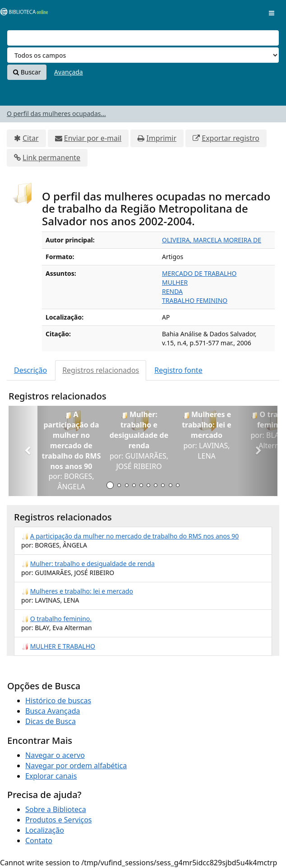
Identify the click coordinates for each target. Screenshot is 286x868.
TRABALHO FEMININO (195, 300)
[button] (29, 451)
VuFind (22, 14)
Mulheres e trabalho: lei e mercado (82, 591)
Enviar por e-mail (93, 138)
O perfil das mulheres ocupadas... (56, 114)
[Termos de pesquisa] (143, 38)
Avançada (69, 72)
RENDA (172, 291)
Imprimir (161, 138)
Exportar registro (231, 138)
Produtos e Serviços (59, 820)
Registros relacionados (101, 370)
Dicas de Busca (51, 721)
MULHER (175, 282)
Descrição (30, 370)
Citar (31, 138)
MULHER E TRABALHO (63, 646)
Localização (45, 830)
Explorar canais (51, 776)
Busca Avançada (53, 711)
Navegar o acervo (55, 755)
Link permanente (51, 158)
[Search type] (143, 55)
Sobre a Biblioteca (56, 809)
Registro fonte (178, 370)
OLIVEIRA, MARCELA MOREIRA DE (212, 240)
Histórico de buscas (58, 701)
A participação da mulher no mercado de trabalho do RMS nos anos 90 (135, 536)
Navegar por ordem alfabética (76, 766)
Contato (39, 840)
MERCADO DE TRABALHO (199, 273)
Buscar (27, 72)
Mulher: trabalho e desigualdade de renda (92, 564)
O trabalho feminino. (61, 619)
